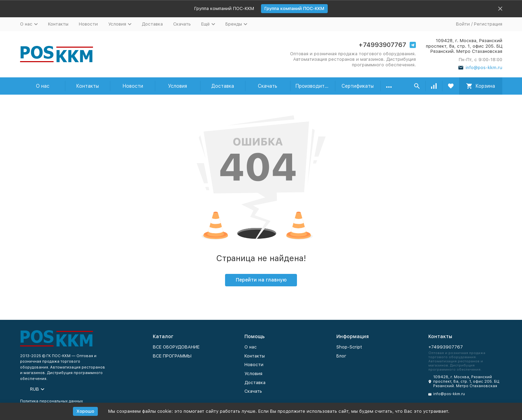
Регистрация (488, 24)
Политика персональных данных (52, 401)
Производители (314, 86)
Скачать (182, 24)
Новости (88, 24)
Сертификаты (358, 86)
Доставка (152, 24)
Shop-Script (349, 347)
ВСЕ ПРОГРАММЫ (172, 356)
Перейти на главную (261, 280)
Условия (178, 86)
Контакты (58, 24)
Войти (463, 24)
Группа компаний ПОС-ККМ (294, 8)
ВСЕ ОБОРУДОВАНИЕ (176, 347)
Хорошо (85, 411)
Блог (341, 356)
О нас (43, 86)
